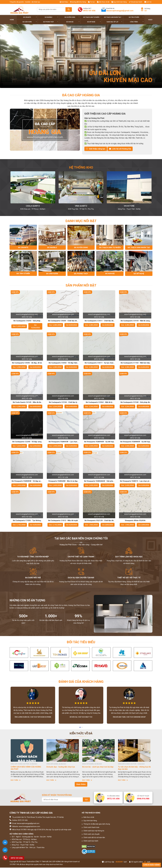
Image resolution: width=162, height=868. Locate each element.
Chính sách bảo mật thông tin (93, 831)
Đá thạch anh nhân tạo (113, 17)
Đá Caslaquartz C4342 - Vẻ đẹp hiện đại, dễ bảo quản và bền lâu (63, 363)
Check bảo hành (136, 2)
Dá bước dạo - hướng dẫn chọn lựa (61, 767)
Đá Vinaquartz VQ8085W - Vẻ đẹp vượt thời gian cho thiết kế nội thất (27, 482)
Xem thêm (81, 785)
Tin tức (92, 2)
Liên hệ (148, 2)
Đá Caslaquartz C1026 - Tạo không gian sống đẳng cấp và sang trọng (27, 521)
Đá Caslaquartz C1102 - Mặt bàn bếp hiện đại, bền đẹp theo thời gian (135, 363)
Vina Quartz (129, 206)
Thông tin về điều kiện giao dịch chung (96, 824)
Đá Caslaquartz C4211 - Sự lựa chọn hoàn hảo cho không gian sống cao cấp (99, 363)
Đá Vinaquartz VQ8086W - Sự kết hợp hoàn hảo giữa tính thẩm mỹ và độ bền (135, 442)
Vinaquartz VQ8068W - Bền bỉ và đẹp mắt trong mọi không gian (63, 482)
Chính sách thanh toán (91, 828)
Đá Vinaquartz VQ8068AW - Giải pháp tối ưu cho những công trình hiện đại (99, 482)
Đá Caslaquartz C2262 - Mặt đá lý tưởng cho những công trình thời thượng (99, 403)
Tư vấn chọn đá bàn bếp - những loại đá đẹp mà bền (134, 768)
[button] (11, 192)
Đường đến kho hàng (78, 2)
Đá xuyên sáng (72, 17)
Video (150, 20)
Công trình (137, 22)
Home (12, 20)
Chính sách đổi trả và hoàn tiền (93, 838)
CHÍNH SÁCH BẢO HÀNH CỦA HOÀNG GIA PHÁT (26, 768)
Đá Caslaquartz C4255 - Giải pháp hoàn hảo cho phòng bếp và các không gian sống (27, 321)
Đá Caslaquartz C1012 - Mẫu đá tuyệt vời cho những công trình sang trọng (63, 521)
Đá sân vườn (30, 22)
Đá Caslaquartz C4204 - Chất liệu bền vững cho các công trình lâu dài (63, 321)
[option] (81, 56)
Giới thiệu (64, 2)
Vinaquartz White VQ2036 (135, 521)
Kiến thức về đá (103, 2)
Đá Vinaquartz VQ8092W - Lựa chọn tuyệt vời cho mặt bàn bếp (63, 442)
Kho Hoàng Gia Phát (33, 206)
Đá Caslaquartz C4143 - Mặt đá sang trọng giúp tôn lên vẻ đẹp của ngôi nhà (135, 321)
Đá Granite (30, 17)
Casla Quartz (81, 206)
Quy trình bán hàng (119, 2)
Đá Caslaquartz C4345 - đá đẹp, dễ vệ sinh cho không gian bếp (27, 363)
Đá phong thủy (51, 22)
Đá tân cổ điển (136, 17)
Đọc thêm (16, 781)
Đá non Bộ (73, 22)
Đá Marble (51, 17)
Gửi (86, 800)
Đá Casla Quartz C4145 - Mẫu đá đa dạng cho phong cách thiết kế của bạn (27, 403)
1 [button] (80, 728)
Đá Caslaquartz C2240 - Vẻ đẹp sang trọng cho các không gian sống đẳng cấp (27, 442)
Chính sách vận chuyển (91, 835)
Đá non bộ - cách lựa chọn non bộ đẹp (98, 767)
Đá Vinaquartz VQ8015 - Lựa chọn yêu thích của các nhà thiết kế (135, 482)
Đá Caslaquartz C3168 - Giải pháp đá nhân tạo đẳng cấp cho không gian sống (135, 403)
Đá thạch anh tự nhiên (92, 17)
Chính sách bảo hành (90, 841)
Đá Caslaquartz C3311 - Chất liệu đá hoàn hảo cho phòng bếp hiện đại (99, 321)
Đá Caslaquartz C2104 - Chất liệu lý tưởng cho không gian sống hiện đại (63, 403)
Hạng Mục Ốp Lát (114, 22)
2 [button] (82, 728)
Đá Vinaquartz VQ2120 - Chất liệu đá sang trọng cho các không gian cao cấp (99, 521)
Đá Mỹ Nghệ (94, 22)
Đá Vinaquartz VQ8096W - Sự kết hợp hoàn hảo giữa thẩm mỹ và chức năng (99, 442)
